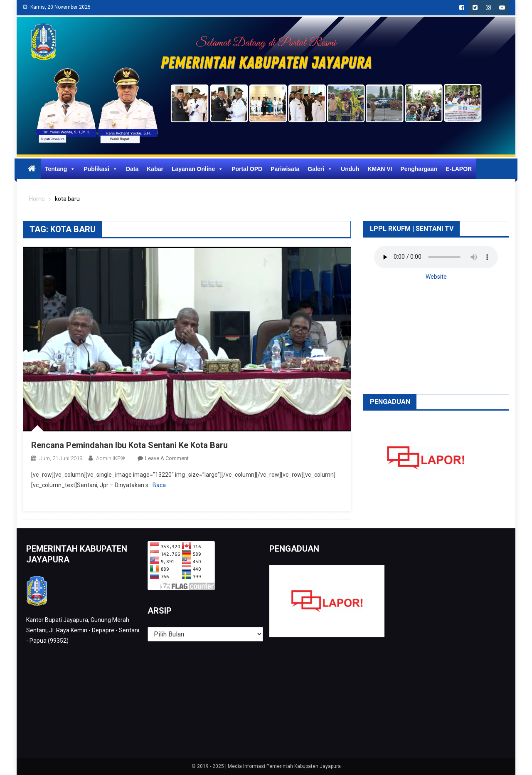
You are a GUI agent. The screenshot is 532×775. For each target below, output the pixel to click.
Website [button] (436, 277)
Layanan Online (197, 169)
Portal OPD (247, 169)
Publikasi (100, 169)
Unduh (350, 169)
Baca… (161, 485)
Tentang (60, 169)
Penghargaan (419, 169)
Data (132, 169)
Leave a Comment (167, 458)
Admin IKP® (111, 458)
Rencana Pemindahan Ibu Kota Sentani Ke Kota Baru (129, 445)
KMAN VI (380, 169)
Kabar (155, 169)
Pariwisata (285, 169)
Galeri (320, 169)
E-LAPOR (459, 169)
